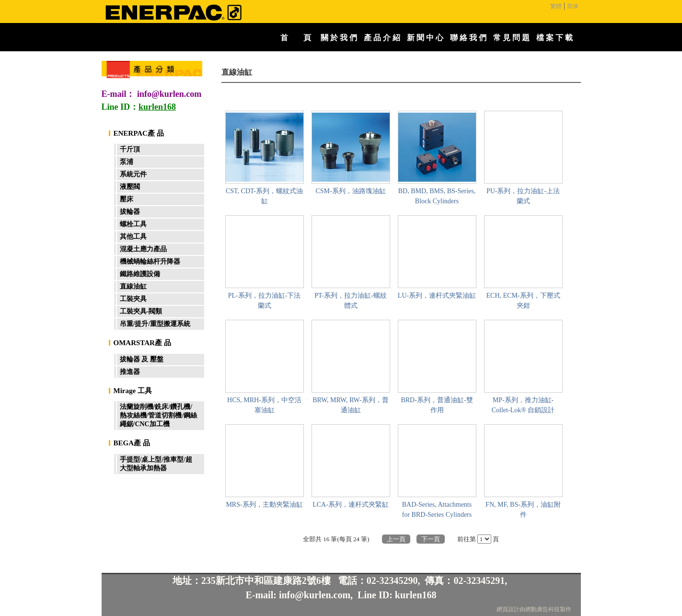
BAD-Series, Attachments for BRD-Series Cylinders (437, 510)
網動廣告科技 (543, 609)
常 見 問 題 (511, 38)
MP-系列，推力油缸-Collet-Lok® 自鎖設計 (523, 405)
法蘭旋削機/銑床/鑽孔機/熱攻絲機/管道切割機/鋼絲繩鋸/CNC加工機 (159, 415)
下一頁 (431, 539)
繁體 (556, 6)
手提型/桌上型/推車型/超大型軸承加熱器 (156, 464)
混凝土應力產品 (143, 249)
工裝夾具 (133, 299)
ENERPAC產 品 (139, 133)
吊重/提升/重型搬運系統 (155, 324)
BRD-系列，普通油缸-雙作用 (437, 405)
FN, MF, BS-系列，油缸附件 (523, 510)
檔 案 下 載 (555, 38)
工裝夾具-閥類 (141, 311)
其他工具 (133, 237)
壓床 (127, 199)
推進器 (130, 372)
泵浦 (127, 162)
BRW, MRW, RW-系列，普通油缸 (350, 405)
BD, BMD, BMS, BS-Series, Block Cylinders (437, 196)
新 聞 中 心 (425, 38)
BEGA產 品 (132, 443)
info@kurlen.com (169, 94)
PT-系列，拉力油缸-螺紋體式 (350, 301)
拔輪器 (130, 212)
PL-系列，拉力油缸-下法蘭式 (265, 301)
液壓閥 (130, 187)
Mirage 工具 (133, 391)
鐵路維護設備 (140, 274)
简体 (573, 6)
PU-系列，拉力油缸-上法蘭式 (523, 196)
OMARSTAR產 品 (142, 343)
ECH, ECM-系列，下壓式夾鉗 (523, 301)
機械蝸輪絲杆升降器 (150, 262)
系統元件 (133, 174)
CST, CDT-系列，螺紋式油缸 (264, 196)
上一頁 (396, 539)
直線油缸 (133, 286)
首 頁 (296, 38)
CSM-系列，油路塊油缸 (350, 191)
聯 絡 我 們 (468, 38)
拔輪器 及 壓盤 (142, 359)
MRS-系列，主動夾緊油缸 (264, 505)
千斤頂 (130, 149)
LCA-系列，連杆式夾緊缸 (351, 505)
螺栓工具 (133, 224)
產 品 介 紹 (382, 38)
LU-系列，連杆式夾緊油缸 (437, 296)
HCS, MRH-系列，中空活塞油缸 (264, 405)
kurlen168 (416, 595)
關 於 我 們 (339, 38)
